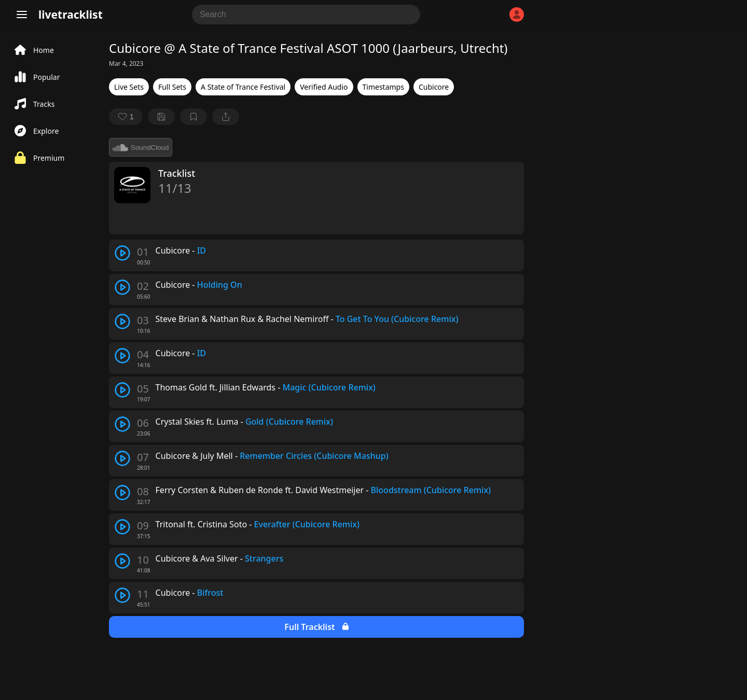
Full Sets (172, 87)
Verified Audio (324, 87)
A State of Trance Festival (243, 87)
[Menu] (22, 15)
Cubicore (434, 87)
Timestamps (383, 87)
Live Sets (129, 87)
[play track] (122, 253)
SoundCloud (141, 147)
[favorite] (126, 117)
